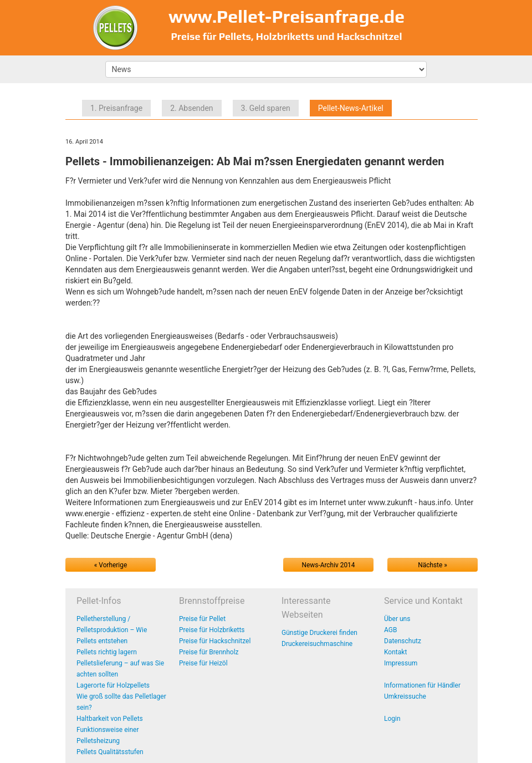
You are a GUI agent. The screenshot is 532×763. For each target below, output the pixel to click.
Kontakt (395, 652)
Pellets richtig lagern (107, 652)
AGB (390, 630)
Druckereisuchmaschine (317, 644)
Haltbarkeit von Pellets (110, 719)
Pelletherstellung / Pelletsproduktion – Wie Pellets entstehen (112, 630)
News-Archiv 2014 (329, 565)
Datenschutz (403, 641)
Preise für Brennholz (209, 652)
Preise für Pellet (202, 619)
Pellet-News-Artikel (351, 108)
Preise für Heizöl (203, 663)
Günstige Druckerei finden (319, 633)
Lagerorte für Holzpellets (113, 685)
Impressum (401, 663)
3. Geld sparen (266, 108)
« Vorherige (111, 565)
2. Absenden (191, 108)
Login (392, 719)
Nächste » (433, 565)
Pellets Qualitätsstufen (110, 752)
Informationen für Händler (422, 685)
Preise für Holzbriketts (212, 630)
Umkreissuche (405, 696)
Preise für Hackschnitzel (215, 641)
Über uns (397, 619)
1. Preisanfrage (116, 108)
